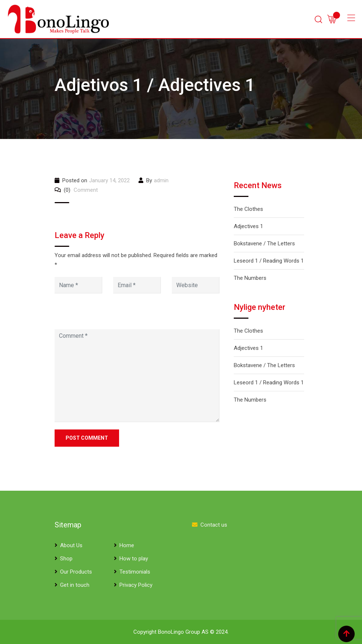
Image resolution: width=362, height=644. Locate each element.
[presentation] (105, 314)
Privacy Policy (136, 585)
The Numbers (250, 278)
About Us (71, 545)
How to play (134, 559)
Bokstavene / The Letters (264, 244)
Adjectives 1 (248, 226)
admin (161, 180)
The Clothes (248, 209)
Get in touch (75, 585)
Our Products (76, 572)
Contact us (214, 525)
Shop (66, 559)
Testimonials (135, 572)
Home (127, 545)
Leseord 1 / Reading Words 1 (269, 261)
